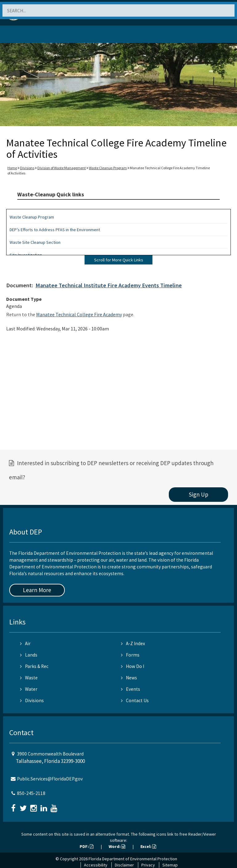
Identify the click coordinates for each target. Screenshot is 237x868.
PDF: (87, 846)
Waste (29, 678)
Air (25, 643)
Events (131, 689)
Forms (130, 655)
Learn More (37, 590)
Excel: (148, 846)
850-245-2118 (31, 793)
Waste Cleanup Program (108, 168)
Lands (29, 655)
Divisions (27, 168)
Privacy (148, 865)
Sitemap (170, 865)
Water (29, 689)
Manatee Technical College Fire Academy (79, 314)
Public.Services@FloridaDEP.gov (50, 779)
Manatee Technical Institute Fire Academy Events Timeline (109, 285)
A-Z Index (133, 643)
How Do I (133, 666)
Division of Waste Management (62, 168)
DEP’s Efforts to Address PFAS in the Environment (55, 230)
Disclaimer (124, 865)
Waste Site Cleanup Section (35, 242)
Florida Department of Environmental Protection (133, 859)
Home (12, 168)
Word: (117, 846)
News (129, 678)
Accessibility (96, 865)
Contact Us (135, 700)
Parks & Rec (34, 666)
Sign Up (199, 494)
